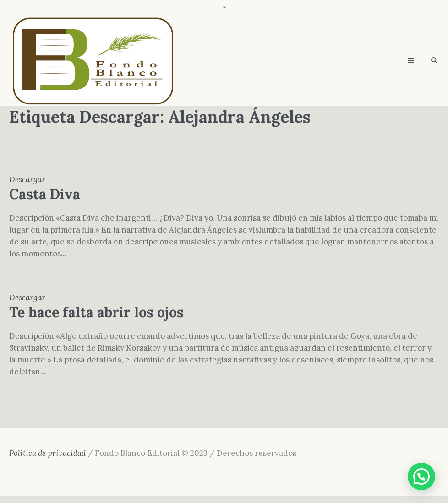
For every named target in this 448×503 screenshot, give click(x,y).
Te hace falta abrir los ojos (96, 312)
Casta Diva (45, 194)
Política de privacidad (47, 453)
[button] (421, 476)
